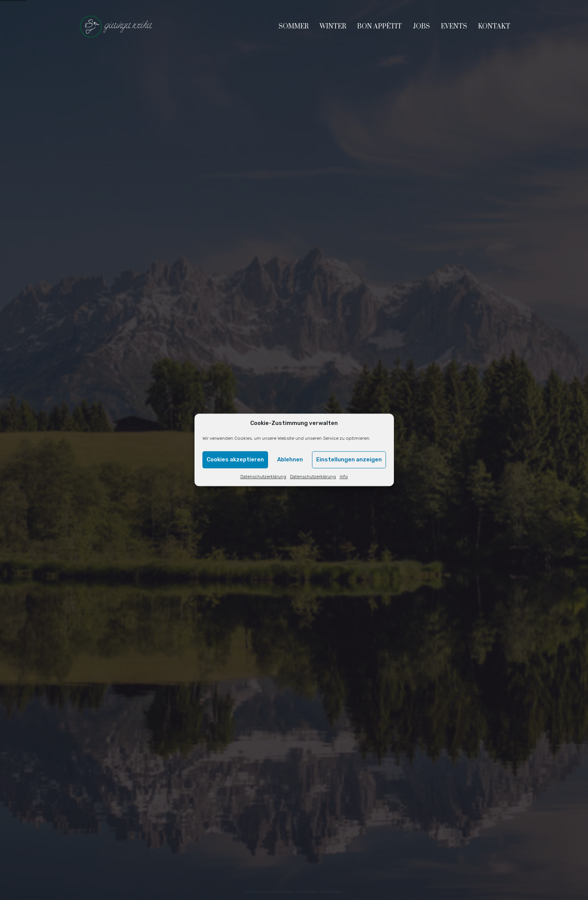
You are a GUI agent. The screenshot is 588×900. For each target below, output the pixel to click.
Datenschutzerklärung (263, 477)
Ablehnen (290, 460)
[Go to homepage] (116, 27)
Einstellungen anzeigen (349, 460)
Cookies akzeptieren (235, 460)
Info (344, 477)
